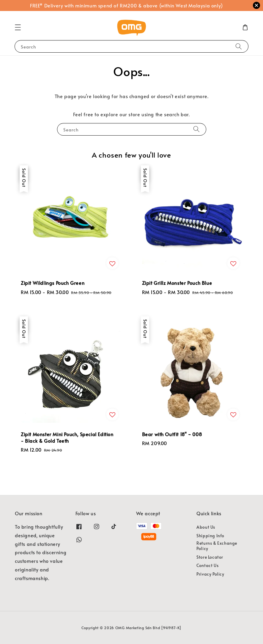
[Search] (239, 46)
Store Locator (210, 557)
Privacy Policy (210, 574)
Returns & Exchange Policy (217, 546)
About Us (206, 527)
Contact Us (207, 565)
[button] (18, 27)
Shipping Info (210, 536)
